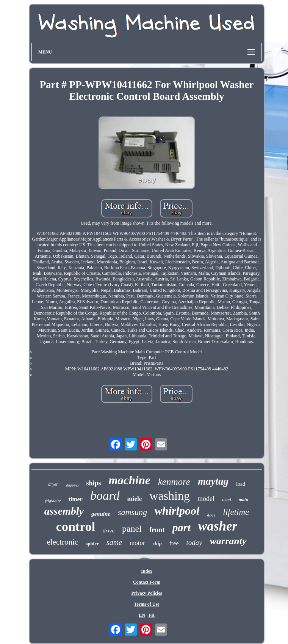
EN (142, 615)
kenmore (174, 482)
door (211, 515)
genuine (101, 514)
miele (135, 499)
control (76, 527)
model (206, 499)
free (174, 543)
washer (218, 526)
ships (93, 483)
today (194, 542)
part (182, 527)
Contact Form (147, 582)
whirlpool (177, 511)
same (114, 542)
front (157, 530)
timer (76, 499)
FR (152, 615)
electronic (62, 542)
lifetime (236, 512)
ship (157, 544)
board (105, 496)
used (227, 500)
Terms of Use (147, 604)
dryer (53, 484)
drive (109, 531)
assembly (64, 511)
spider (92, 544)
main (243, 500)
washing (170, 496)
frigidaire (53, 501)
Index (146, 571)
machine (130, 480)
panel (132, 529)
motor (137, 543)
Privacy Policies (147, 593)
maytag (213, 481)
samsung (132, 512)
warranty (228, 541)
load (241, 484)
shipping (72, 485)
